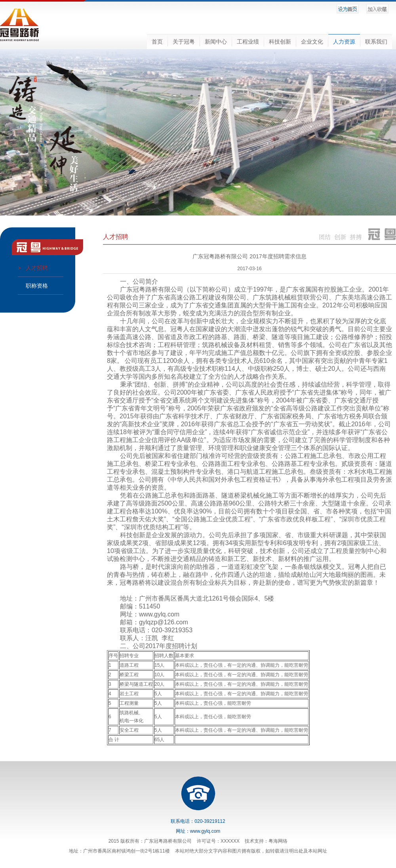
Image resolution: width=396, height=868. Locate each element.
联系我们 (376, 42)
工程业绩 (248, 42)
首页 (157, 42)
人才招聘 (37, 268)
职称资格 (37, 286)
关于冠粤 (184, 42)
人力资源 (344, 42)
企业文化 (312, 42)
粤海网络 (278, 841)
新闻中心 (216, 42)
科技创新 (280, 42)
